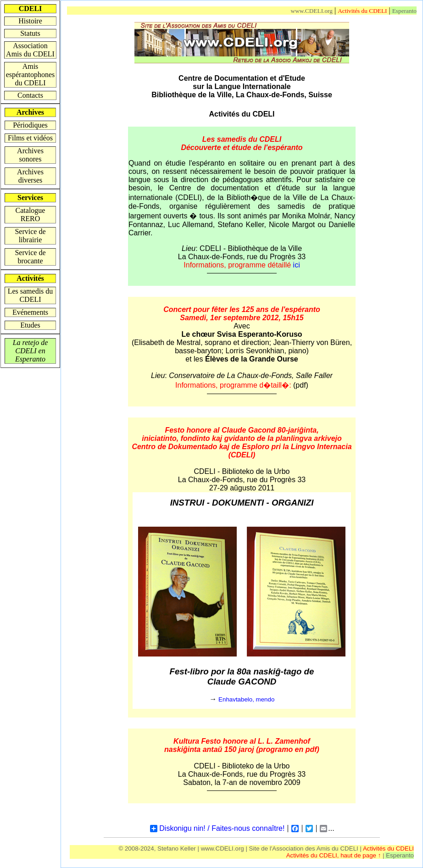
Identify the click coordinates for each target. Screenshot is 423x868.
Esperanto (404, 11)
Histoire (30, 21)
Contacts (30, 95)
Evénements (30, 312)
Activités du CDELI (362, 11)
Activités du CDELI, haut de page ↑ (334, 855)
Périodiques (30, 125)
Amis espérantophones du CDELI (31, 75)
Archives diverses (30, 176)
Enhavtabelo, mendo (246, 699)
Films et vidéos (30, 138)
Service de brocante (30, 257)
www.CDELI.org (312, 11)
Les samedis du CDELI (31, 295)
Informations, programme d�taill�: (234, 385)
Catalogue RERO (31, 214)
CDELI (210, 248)
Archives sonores (30, 155)
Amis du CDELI (337, 849)
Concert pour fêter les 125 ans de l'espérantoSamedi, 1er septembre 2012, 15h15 (242, 314)
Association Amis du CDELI (30, 50)
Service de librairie (30, 236)
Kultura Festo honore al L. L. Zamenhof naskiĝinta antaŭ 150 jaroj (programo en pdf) (242, 745)
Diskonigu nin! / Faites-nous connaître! (217, 829)
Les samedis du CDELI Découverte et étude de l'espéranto (242, 143)
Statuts (30, 33)
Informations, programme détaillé (242, 265)
